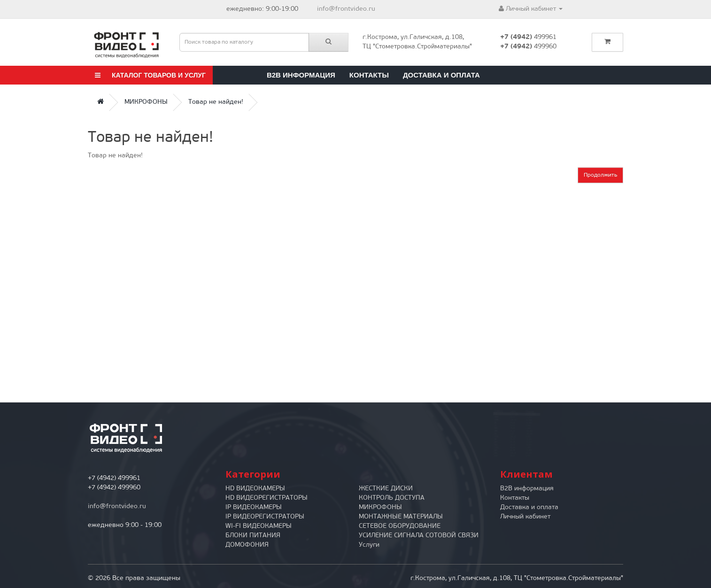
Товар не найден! (216, 102)
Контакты (369, 75)
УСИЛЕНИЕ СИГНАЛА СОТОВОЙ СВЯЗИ (419, 536)
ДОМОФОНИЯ (247, 545)
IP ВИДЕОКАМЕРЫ (254, 507)
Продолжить (600, 175)
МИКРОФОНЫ (146, 102)
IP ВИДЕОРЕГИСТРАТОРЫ (265, 517)
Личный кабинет (525, 517)
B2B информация (301, 75)
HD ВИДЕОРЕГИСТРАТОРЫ (267, 498)
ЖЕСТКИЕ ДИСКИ (386, 489)
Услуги (369, 545)
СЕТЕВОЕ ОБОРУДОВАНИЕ (400, 526)
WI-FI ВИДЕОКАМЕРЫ (259, 526)
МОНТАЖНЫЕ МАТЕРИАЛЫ (401, 517)
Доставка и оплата (441, 75)
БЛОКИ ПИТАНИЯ (253, 536)
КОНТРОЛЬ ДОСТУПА (392, 498)
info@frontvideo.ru (346, 9)
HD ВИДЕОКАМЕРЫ (255, 489)
